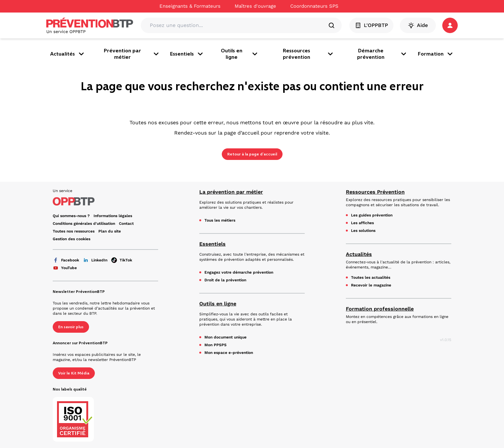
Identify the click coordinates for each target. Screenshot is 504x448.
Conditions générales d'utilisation (84, 224)
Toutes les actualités (371, 277)
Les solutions (363, 231)
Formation (436, 54)
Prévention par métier (132, 54)
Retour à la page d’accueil (252, 154)
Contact (126, 224)
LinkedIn (95, 260)
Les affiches (362, 223)
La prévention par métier (231, 192)
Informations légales (113, 216)
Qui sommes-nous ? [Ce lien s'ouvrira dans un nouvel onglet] (71, 216)
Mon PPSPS (216, 345)
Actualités (68, 54)
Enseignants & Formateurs (190, 6)
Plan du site (110, 231)
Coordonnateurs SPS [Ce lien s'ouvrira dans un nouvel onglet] (314, 6)
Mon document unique (225, 337)
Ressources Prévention (375, 192)
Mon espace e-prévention (229, 353)
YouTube (65, 268)
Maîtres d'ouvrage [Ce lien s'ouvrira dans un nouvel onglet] (255, 6)
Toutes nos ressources (74, 231)
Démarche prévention (382, 54)
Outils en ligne (240, 54)
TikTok (122, 260)
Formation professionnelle (380, 309)
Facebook (66, 260)
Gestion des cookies (72, 239)
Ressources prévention (309, 54)
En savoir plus (71, 327)
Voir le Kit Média (74, 373)
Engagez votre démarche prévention (239, 272)
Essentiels (187, 54)
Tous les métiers (220, 220)
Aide (418, 25)
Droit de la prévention (225, 280)
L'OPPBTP (371, 25)
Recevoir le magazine (371, 285)
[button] (450, 25)
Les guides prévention (372, 215)
